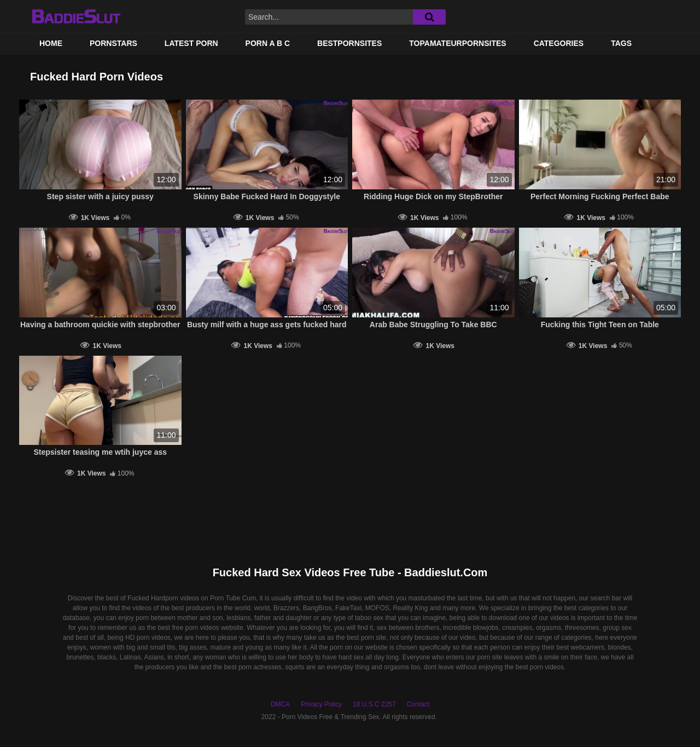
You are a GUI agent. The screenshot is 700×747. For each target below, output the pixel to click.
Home (51, 43)
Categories (559, 43)
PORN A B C (268, 43)
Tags (621, 43)
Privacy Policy (321, 704)
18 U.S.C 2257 (374, 704)
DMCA (280, 704)
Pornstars (113, 43)
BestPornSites (349, 43)
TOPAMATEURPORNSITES (457, 43)
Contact (418, 704)
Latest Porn (191, 43)
